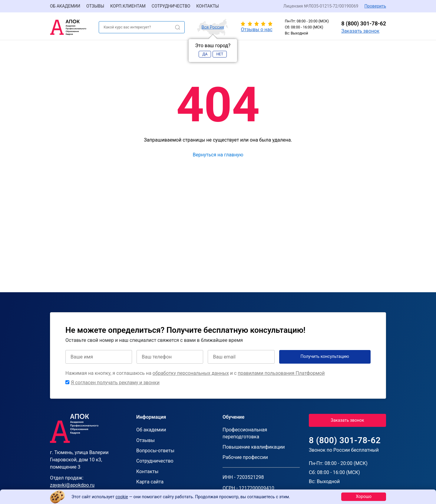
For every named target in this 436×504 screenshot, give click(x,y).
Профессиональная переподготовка (245, 433)
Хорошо (364, 496)
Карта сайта (150, 482)
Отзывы (95, 6)
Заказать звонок (360, 31)
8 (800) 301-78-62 (364, 23)
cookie (122, 497)
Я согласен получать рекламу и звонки (115, 383)
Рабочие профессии (245, 457)
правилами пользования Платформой (281, 373)
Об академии (65, 6)
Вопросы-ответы (155, 451)
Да (205, 54)
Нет (220, 54)
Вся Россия (213, 27)
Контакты (208, 6)
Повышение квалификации (254, 447)
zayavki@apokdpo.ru (72, 485)
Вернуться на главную (218, 155)
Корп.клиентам (128, 6)
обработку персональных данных (191, 373)
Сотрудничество (171, 6)
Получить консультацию (325, 356)
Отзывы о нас (256, 29)
